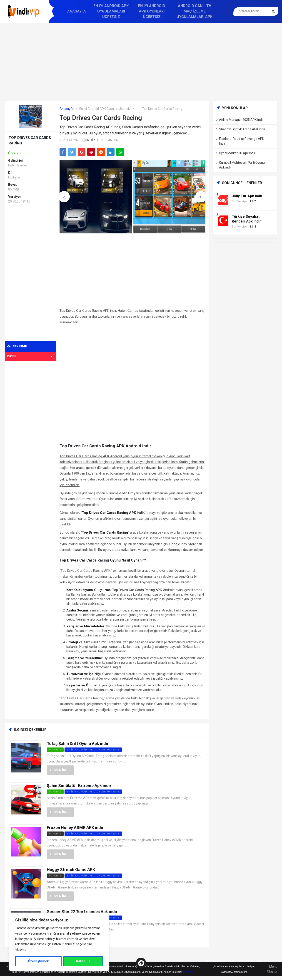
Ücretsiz (55, 834)
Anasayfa (77, 11)
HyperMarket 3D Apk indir (237, 153)
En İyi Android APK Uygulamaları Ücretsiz (111, 11)
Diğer (30, 356)
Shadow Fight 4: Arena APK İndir (242, 129)
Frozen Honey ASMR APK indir (75, 828)
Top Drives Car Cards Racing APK (137, 590)
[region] (59, 942)
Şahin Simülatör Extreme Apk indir (79, 786)
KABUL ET (83, 961)
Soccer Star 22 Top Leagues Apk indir (82, 912)
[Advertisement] (141, 62)
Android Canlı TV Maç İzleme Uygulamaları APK (195, 11)
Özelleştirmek (38, 961)
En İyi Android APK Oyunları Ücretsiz (152, 11)
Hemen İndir (60, 770)
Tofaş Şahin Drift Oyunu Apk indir (78, 744)
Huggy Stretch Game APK (71, 870)
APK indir (17, 346)
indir (91, 140)
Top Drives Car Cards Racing (101, 118)
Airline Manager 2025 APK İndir (241, 120)
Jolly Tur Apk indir (247, 196)
